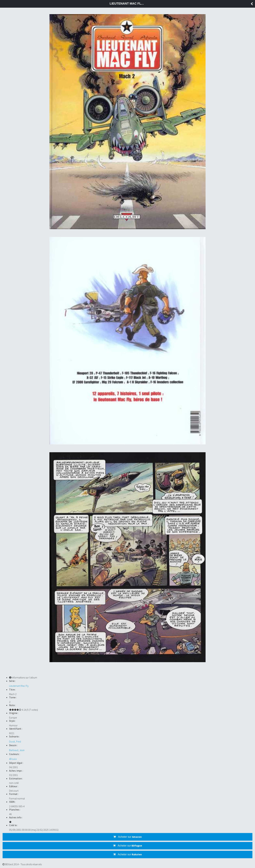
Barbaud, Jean (17, 750)
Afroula (13, 759)
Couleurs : (14, 754)
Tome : (13, 697)
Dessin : (13, 745)
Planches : (15, 810)
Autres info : (16, 817)
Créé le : (13, 825)
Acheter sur (127, 837)
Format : (14, 794)
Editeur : (14, 786)
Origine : (14, 713)
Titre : (12, 690)
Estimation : (16, 778)
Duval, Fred (15, 741)
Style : (12, 721)
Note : (12, 705)
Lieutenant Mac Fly (19, 686)
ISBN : (12, 802)
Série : (12, 681)
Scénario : (14, 736)
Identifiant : (16, 729)
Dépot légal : (16, 763)
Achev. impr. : (16, 771)
